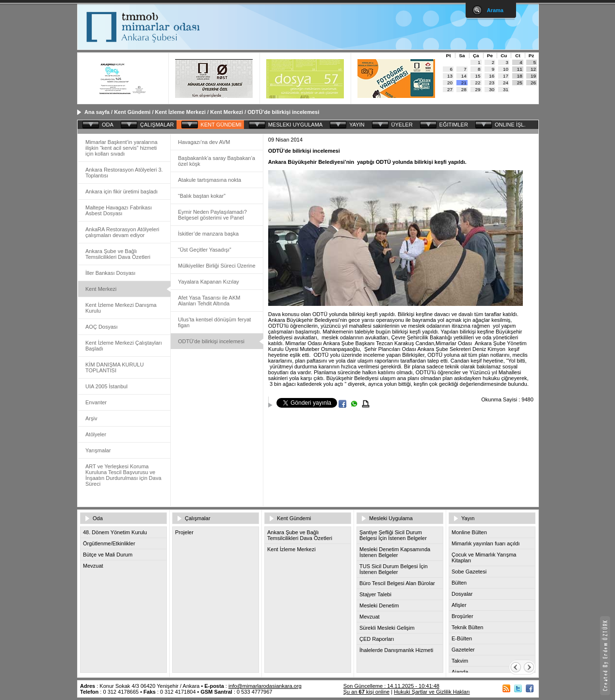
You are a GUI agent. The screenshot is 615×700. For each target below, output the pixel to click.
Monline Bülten (469, 532)
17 (506, 76)
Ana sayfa (97, 112)
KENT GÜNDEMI (221, 125)
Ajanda (460, 672)
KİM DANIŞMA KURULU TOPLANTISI (114, 367)
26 (533, 83)
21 (464, 83)
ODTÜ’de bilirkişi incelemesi (283, 112)
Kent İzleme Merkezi (181, 112)
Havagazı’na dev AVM (204, 142)
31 (506, 89)
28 (464, 89)
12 (533, 69)
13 (450, 76)
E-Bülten (462, 638)
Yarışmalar (98, 450)
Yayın (468, 518)
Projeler (184, 532)
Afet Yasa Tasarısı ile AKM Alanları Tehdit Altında (209, 301)
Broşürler (462, 616)
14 (464, 76)
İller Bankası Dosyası (110, 273)
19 (533, 76)
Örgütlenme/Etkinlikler (109, 543)
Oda (98, 518)
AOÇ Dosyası (102, 327)
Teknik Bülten (467, 627)
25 (520, 83)
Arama (495, 10)
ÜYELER (402, 125)
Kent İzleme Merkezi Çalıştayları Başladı (124, 346)
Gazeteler (463, 650)
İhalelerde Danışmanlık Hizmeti (396, 650)
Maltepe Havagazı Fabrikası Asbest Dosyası (119, 210)
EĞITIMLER (454, 125)
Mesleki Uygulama (391, 518)
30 (492, 89)
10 (506, 69)
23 (492, 83)
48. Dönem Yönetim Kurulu (115, 532)
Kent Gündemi (132, 112)
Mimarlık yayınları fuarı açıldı (486, 543)
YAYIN (357, 125)
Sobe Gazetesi (469, 572)
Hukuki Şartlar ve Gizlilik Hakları (432, 692)
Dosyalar (462, 594)
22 (478, 83)
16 (492, 76)
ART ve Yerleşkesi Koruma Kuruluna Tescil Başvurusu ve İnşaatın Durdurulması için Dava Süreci (123, 475)
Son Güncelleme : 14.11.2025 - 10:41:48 (391, 686)
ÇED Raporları (377, 639)
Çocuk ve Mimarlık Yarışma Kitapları (484, 557)
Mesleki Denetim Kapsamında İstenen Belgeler (395, 552)
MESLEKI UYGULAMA (295, 125)
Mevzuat (93, 566)
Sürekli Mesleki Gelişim (387, 628)
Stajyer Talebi (375, 594)
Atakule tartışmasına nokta (210, 180)
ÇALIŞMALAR (157, 125)
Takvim (460, 661)
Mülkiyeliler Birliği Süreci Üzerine (217, 266)
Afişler (459, 605)
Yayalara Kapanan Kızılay (209, 282)
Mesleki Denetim (379, 605)
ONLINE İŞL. (510, 125)
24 (506, 83)
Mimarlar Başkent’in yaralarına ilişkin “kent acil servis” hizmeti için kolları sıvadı (121, 148)
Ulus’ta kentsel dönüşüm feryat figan (214, 322)
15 (478, 76)
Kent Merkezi (227, 112)
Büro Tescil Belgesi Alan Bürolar (397, 583)
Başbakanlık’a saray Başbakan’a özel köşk (217, 161)
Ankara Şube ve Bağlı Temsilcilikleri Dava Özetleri (118, 254)
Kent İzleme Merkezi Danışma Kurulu (121, 308)
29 (478, 89)
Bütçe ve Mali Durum (108, 555)
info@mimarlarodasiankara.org (265, 686)
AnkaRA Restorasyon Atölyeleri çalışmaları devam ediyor (122, 232)
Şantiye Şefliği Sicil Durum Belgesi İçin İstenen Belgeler (393, 535)
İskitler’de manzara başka (208, 234)
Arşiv (91, 418)
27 (450, 89)
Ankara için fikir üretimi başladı (121, 191)
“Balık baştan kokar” (202, 196)
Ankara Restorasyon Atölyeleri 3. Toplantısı (124, 173)
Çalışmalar (198, 518)
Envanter (96, 402)
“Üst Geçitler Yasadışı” (205, 250)
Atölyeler (96, 434)
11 (520, 69)
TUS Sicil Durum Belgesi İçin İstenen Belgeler (394, 569)
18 (520, 76)
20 (450, 83)
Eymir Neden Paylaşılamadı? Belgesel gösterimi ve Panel (212, 215)
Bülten (459, 583)
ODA (108, 125)
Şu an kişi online (366, 692)
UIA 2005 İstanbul (106, 386)
